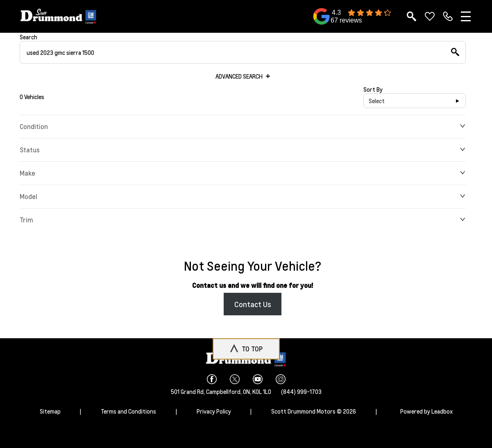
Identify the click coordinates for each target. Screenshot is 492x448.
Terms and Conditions (128, 411)
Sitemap (50, 411)
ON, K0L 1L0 (257, 391)
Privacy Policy (214, 411)
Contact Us (253, 304)
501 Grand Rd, (188, 391)
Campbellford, (224, 391)
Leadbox (442, 411)
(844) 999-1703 (301, 391)
